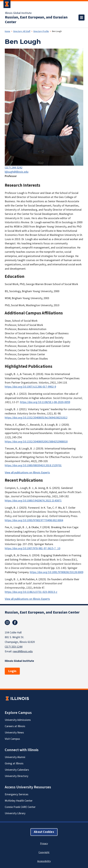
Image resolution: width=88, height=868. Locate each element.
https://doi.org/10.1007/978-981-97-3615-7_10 (33, 548)
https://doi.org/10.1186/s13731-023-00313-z (31, 592)
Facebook (15, 623)
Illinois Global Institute (18, 13)
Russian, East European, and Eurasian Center (36, 20)
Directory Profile (41, 31)
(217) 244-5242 (14, 168)
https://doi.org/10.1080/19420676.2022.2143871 (33, 501)
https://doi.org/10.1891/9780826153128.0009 (57, 572)
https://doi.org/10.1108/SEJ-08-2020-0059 (45, 402)
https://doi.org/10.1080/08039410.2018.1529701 (33, 465)
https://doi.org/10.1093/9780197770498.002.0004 (34, 520)
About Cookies (44, 832)
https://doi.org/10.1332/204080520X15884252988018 (36, 442)
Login (12, 671)
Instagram (7, 623)
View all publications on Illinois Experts (27, 473)
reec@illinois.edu (23, 651)
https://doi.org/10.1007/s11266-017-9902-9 (30, 387)
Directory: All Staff (22, 31)
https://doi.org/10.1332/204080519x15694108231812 (36, 418)
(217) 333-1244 (14, 647)
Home (7, 31)
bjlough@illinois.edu (17, 172)
